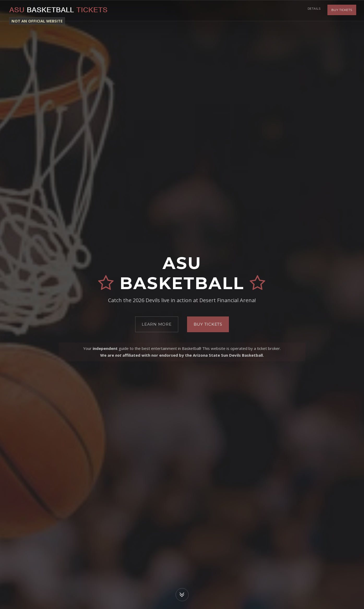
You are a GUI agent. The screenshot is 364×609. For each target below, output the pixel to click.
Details (313, 10)
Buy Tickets (342, 10)
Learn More (157, 324)
